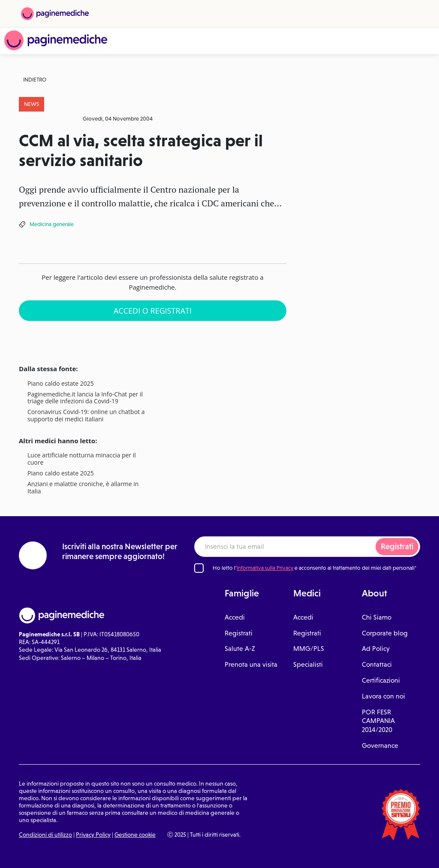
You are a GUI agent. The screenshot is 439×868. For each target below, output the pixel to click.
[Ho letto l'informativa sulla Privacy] (199, 568)
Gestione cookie (135, 835)
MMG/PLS (309, 649)
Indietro (35, 80)
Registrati (397, 546)
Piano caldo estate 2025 (61, 384)
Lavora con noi (383, 696)
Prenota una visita (251, 664)
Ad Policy (376, 649)
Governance (380, 746)
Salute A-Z (240, 649)
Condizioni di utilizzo (45, 835)
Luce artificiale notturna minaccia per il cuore (82, 459)
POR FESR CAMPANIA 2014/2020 (378, 721)
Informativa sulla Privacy (265, 568)
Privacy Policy (93, 835)
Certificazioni (381, 680)
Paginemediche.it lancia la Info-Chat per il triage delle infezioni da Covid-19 (85, 398)
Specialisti (308, 664)
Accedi (235, 617)
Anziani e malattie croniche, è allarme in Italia (83, 488)
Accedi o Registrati (153, 311)
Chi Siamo (377, 617)
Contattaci (377, 664)
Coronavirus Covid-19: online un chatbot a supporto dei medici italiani (86, 416)
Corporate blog (385, 633)
